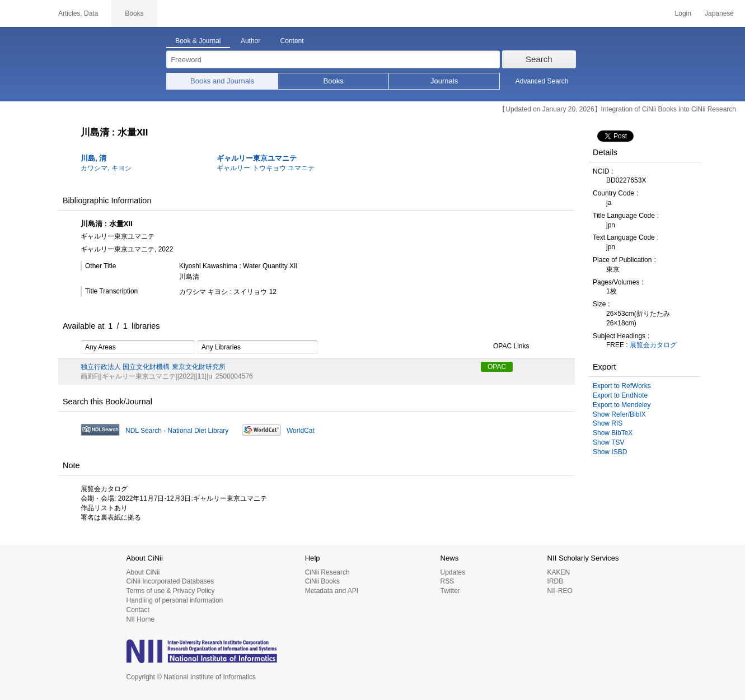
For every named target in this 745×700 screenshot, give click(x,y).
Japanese (719, 13)
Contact (138, 610)
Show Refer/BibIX (619, 414)
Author (250, 41)
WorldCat (301, 431)
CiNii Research (327, 572)
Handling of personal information (175, 600)
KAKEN (559, 572)
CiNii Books (322, 581)
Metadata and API (332, 591)
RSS (447, 581)
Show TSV (608, 442)
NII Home (141, 619)
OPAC (497, 367)
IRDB (556, 581)
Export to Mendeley (622, 405)
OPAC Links (505, 347)
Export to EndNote (620, 395)
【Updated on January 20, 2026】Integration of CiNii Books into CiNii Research (617, 109)
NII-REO (560, 591)
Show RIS (608, 423)
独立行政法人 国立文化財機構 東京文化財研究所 (153, 367)
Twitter (450, 591)
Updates (453, 572)
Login (683, 13)
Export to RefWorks (622, 386)
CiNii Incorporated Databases (170, 581)
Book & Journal (198, 41)
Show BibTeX (613, 433)
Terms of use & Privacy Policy (171, 591)
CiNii (22, 13)
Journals (444, 81)
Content (292, 41)
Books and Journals (222, 81)
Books (334, 81)
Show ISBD (610, 452)
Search (539, 59)
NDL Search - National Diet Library (177, 431)
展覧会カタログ (653, 345)
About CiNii (143, 572)
